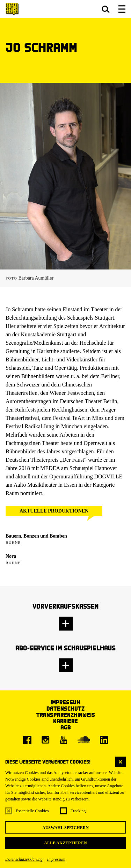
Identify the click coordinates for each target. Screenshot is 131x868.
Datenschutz (65, 708)
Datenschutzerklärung (24, 859)
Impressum (56, 859)
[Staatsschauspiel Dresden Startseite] (12, 9)
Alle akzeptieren (65, 843)
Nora (11, 556)
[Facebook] (27, 740)
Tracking (78, 811)
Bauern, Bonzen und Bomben (36, 536)
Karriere (65, 721)
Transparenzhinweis (66, 715)
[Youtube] (64, 740)
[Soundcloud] (84, 740)
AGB (66, 727)
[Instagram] (45, 740)
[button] (106, 9)
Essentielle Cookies (32, 811)
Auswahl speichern (65, 828)
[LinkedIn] (104, 740)
